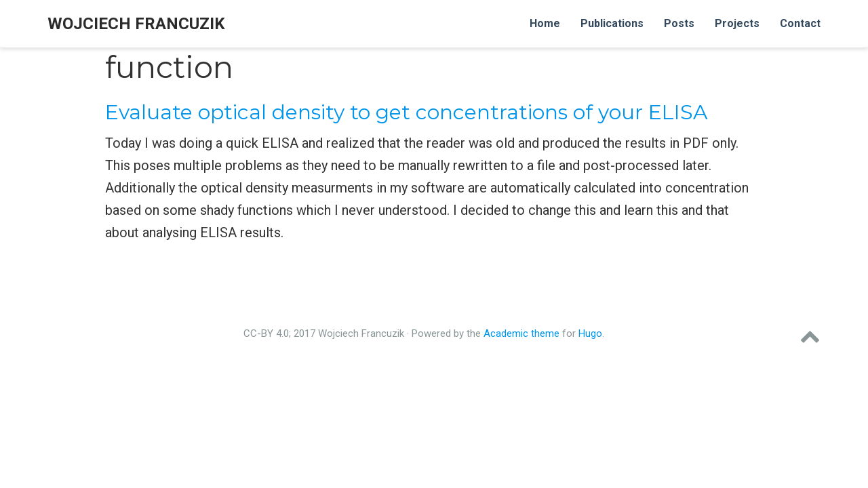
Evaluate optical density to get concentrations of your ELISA (407, 112)
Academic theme (521, 333)
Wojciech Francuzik (136, 24)
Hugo (590, 333)
